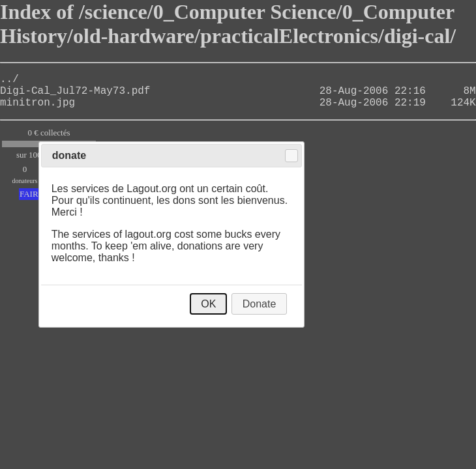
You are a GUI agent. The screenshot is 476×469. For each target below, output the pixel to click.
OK (208, 304)
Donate (260, 304)
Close (291, 156)
